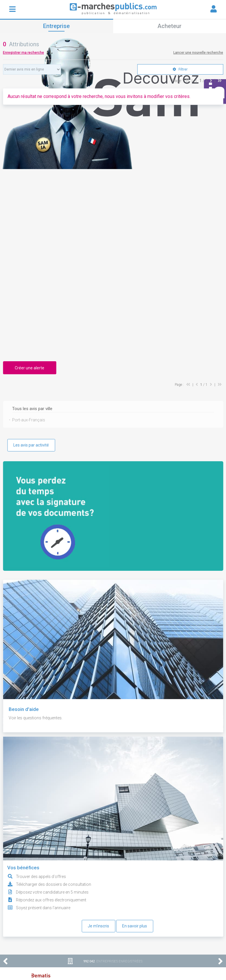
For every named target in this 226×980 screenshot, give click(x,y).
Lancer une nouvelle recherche (198, 53)
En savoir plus (135, 926)
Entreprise (56, 26)
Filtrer (180, 69)
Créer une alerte (30, 368)
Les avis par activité (31, 445)
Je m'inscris (98, 926)
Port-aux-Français (29, 420)
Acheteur (169, 26)
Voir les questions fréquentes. (36, 718)
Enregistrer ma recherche (23, 53)
